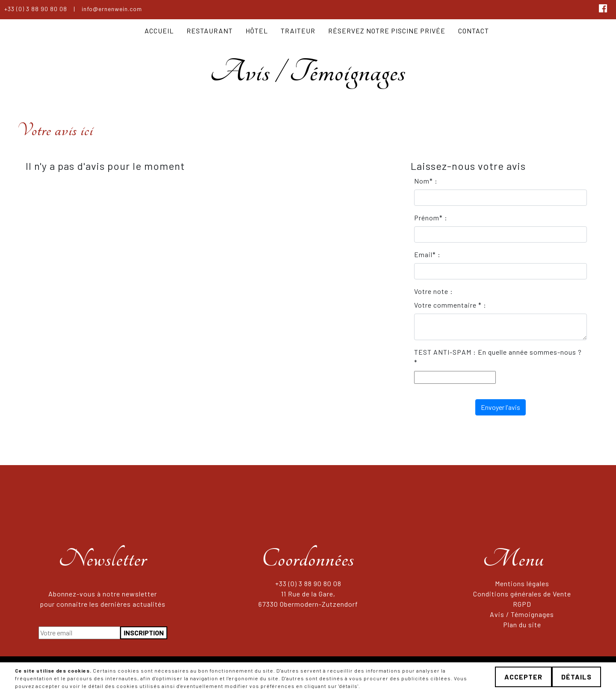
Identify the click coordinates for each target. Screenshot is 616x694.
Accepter (523, 677)
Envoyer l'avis (500, 407)
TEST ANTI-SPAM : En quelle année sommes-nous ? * (498, 357)
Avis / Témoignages (522, 614)
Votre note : (434, 291)
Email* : (427, 254)
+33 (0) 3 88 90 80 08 (36, 9)
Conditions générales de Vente (522, 594)
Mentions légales (522, 583)
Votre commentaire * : (450, 305)
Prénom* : (431, 218)
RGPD (522, 604)
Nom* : (426, 181)
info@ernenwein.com (112, 9)
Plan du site (522, 624)
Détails (576, 677)
